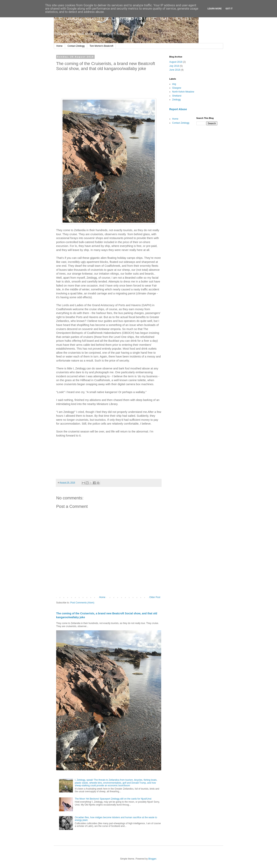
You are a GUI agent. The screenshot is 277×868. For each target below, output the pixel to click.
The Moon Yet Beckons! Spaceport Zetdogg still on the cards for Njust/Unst (113, 799)
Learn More (215, 9)
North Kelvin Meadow (183, 92)
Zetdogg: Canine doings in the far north (123, 18)
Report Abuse (178, 109)
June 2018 (175, 70)
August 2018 (176, 62)
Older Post (155, 597)
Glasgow (177, 88)
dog (174, 84)
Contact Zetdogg (76, 46)
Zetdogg (176, 100)
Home (59, 46)
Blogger (152, 859)
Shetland (177, 96)
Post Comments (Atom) (82, 603)
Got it (229, 9)
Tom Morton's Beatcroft (101, 46)
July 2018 (174, 66)
